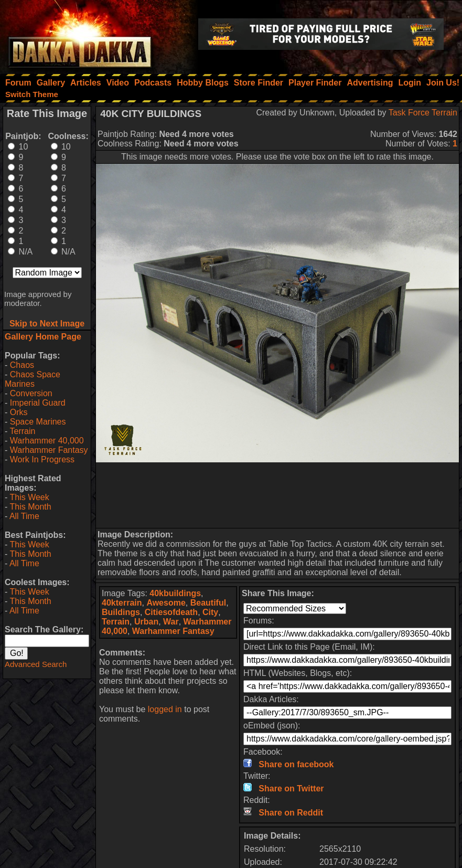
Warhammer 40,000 (47, 441)
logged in (165, 709)
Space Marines (38, 422)
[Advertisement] (278, 495)
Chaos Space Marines (33, 379)
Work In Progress (42, 459)
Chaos (22, 365)
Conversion (31, 393)
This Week (29, 497)
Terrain (22, 431)
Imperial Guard (38, 403)
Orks (19, 412)
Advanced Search (36, 664)
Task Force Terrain (423, 113)
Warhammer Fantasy (49, 450)
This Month (30, 507)
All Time (24, 516)
